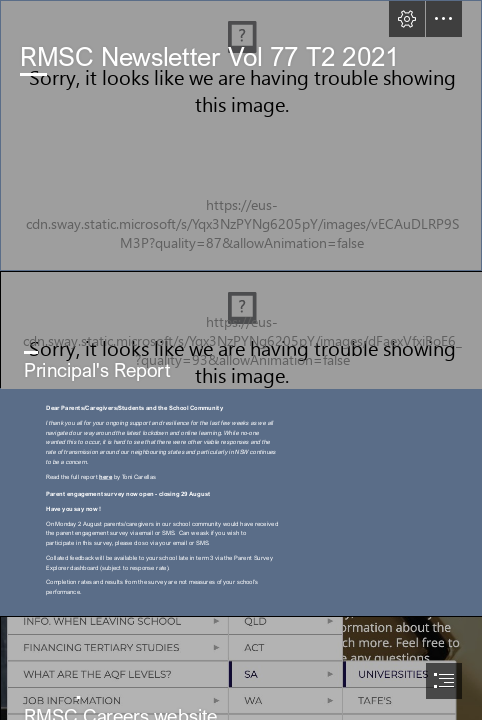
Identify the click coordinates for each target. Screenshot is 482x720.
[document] (241, 360)
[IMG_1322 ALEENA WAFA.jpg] (241, 135)
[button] (407, 19)
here (105, 476)
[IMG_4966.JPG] (241, 329)
